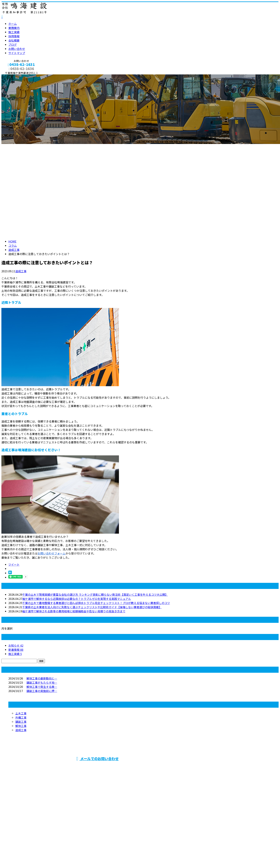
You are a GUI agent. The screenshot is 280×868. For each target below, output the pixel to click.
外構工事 (21, 717)
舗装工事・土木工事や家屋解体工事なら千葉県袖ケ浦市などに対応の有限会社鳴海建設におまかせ (208, 767)
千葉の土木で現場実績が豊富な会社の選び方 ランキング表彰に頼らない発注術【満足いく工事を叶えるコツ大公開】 (95, 594)
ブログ (13, 45)
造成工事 (14, 250)
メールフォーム (14, 77)
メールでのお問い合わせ (97, 759)
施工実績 (14, 32)
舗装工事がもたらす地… (42, 682)
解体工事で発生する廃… (42, 687)
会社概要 (14, 40)
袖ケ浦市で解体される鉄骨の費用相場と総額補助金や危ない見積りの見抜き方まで (74, 611)
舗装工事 (21, 722)
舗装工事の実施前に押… (42, 691)
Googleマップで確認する (18, 832)
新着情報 (16, 650)
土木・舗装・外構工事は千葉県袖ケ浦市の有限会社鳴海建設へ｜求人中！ (47, 852)
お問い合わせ (17, 49)
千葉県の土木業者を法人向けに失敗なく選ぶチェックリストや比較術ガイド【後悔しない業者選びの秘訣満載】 (92, 607)
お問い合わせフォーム (52, 553)
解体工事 (21, 726)
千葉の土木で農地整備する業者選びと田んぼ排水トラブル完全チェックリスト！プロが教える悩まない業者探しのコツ (96, 603)
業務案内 (14, 28)
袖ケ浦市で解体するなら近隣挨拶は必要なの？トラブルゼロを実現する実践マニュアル (77, 599)
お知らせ (16, 645)
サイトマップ (17, 53)
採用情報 (14, 36)
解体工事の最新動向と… (42, 678)
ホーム (13, 24)
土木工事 (21, 713)
